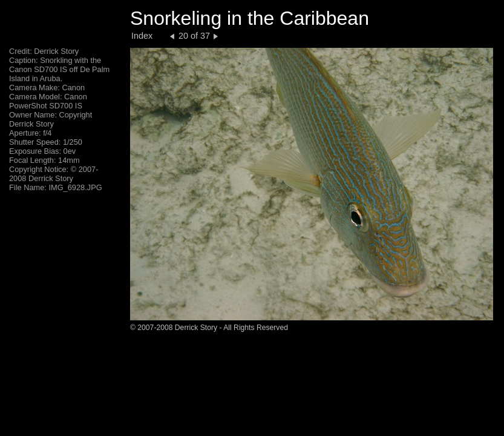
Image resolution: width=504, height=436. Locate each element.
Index (142, 36)
